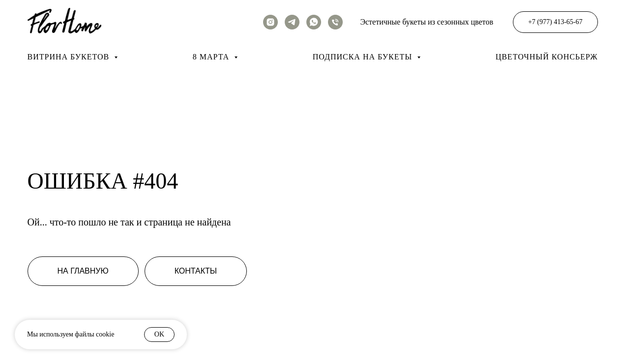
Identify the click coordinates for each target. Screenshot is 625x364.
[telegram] (292, 22)
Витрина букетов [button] (70, 57)
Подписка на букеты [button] (364, 57)
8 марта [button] (212, 57)
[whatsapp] (314, 22)
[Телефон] (335, 22)
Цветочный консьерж (547, 57)
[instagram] (270, 22)
